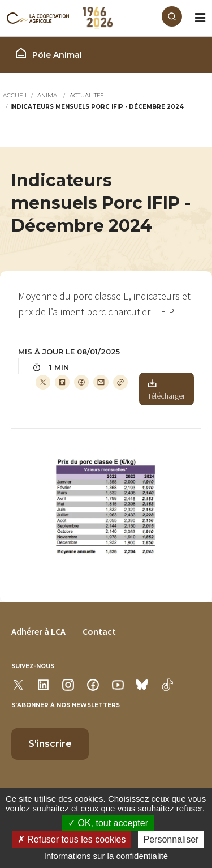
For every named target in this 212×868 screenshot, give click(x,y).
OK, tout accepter (108, 823)
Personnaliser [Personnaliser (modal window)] (171, 839)
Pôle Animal (48, 53)
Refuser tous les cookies (72, 839)
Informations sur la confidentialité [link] (106, 856)
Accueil (16, 95)
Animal (49, 95)
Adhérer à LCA (38, 631)
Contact (99, 631)
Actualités (86, 95)
